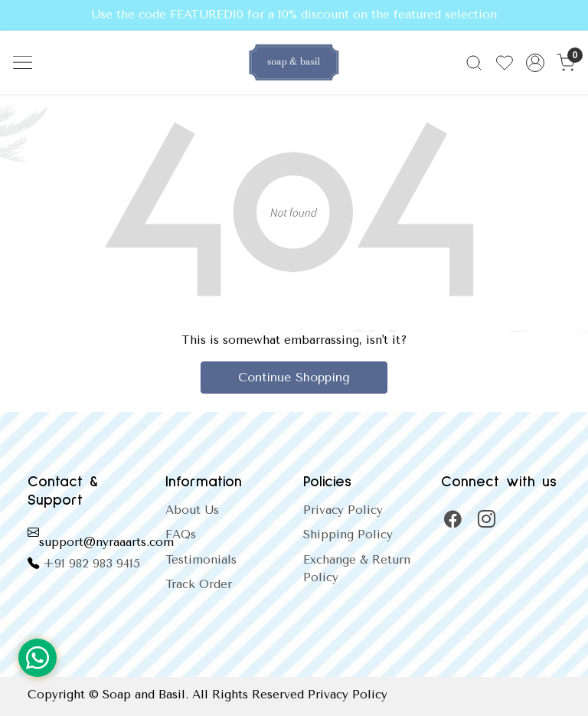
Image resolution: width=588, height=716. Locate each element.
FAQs (181, 535)
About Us (192, 510)
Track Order (199, 584)
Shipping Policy (348, 535)
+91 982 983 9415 (91, 564)
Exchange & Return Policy (357, 569)
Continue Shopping (294, 377)
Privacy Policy (343, 510)
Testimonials (201, 560)
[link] (474, 63)
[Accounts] (535, 63)
